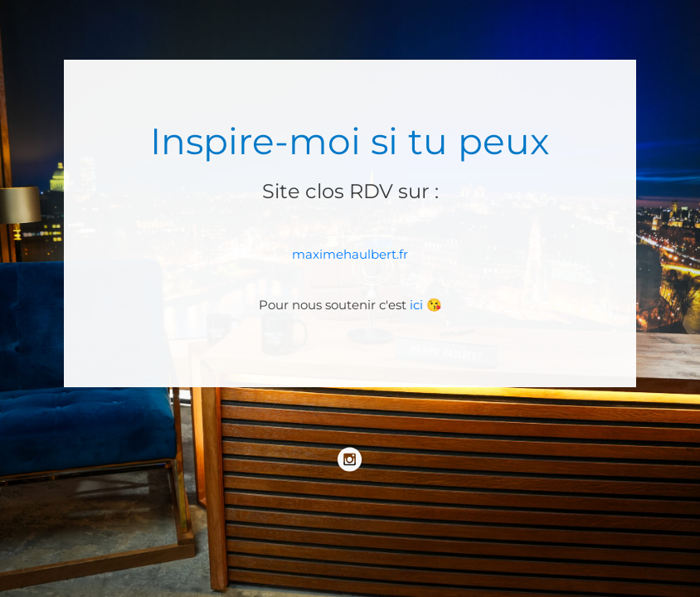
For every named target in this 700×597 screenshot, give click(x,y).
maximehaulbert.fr (350, 254)
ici (416, 305)
